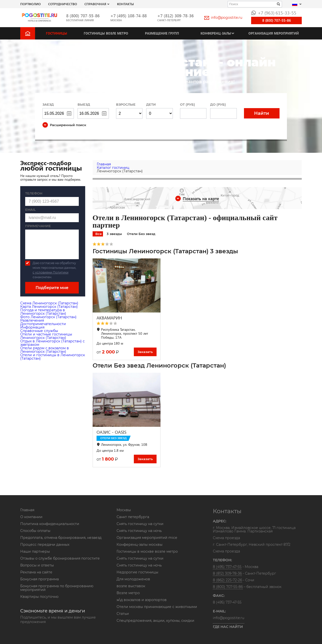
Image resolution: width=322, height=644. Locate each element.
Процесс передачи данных (45, 545)
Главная (27, 510)
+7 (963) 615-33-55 (274, 13)
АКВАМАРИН (109, 318)
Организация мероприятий (274, 33)
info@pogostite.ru (223, 18)
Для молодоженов (133, 579)
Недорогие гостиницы (137, 572)
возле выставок (131, 586)
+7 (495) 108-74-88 (129, 16)
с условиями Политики (50, 272)
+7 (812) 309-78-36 (175, 16)
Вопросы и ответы (37, 565)
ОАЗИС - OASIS (111, 432)
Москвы (124, 510)
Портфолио (30, 4)
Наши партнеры (35, 551)
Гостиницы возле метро (106, 33)
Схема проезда (226, 538)
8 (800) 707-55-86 (83, 16)
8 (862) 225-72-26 (227, 580)
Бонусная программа (40, 579)
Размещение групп (162, 33)
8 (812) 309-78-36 (227, 573)
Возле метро (128, 593)
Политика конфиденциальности (50, 524)
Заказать (145, 352)
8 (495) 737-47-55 (227, 567)
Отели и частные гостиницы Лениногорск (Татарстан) (46, 336)
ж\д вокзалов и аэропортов (142, 600)
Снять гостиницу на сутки (140, 524)
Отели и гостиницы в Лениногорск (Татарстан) (53, 357)
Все (99, 234)
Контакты (125, 4)
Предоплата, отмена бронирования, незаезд (61, 538)
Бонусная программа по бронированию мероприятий (57, 588)
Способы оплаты (35, 531)
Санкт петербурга (133, 517)
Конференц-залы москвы (140, 545)
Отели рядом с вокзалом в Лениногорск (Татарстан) (45, 350)
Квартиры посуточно (39, 597)
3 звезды (114, 234)
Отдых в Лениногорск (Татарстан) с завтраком (52, 343)
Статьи (123, 614)
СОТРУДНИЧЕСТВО (63, 4)
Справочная (95, 4)
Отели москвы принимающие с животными (157, 607)
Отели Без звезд (141, 234)
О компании (31, 517)
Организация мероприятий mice (147, 538)
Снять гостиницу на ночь (139, 531)
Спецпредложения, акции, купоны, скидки (155, 621)
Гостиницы (57, 33)
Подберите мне (52, 288)
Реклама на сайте (36, 572)
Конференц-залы (216, 33)
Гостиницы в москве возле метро (147, 551)
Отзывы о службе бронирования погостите (60, 558)
